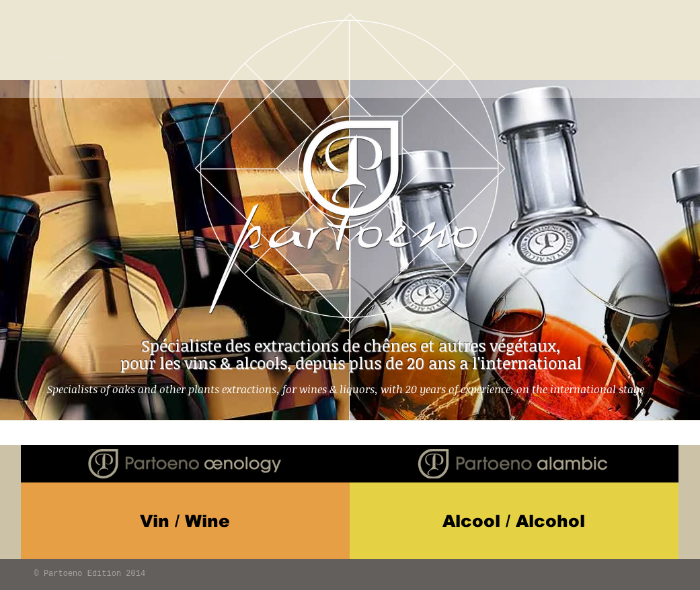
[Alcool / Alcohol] (514, 521)
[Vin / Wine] (185, 521)
